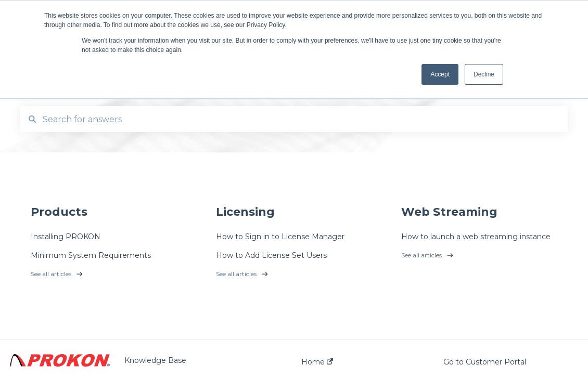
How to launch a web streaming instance (476, 237)
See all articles (51, 274)
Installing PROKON (66, 237)
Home (317, 362)
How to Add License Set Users (271, 255)
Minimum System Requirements (91, 255)
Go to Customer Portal (485, 362)
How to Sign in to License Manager (280, 237)
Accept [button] (440, 74)
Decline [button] (484, 74)
